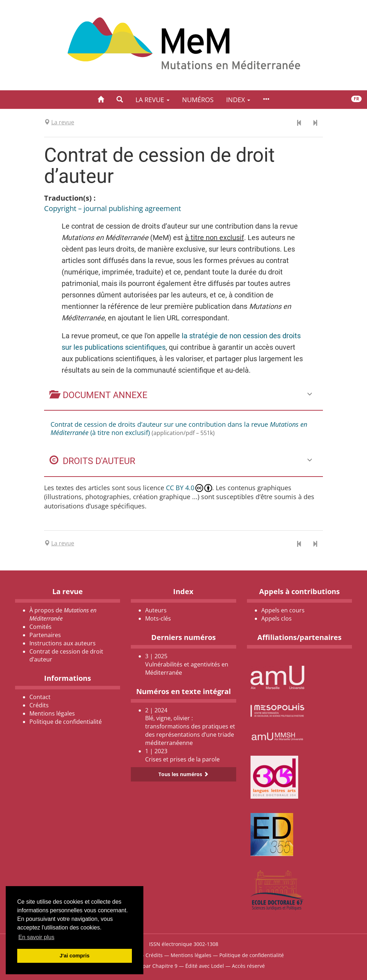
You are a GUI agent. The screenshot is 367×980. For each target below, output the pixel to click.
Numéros (198, 100)
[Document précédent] (299, 123)
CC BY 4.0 (189, 488)
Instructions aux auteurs (63, 643)
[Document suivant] (315, 123)
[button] (120, 99)
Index (238, 100)
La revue (152, 100)
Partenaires (45, 635)
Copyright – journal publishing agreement (113, 208)
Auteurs (156, 610)
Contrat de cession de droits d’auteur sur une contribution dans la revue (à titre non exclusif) (179, 428)
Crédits (39, 705)
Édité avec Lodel (205, 966)
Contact (40, 697)
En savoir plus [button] (36, 937)
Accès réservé (248, 966)
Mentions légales (52, 713)
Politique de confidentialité (66, 722)
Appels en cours (283, 610)
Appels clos (277, 618)
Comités (40, 627)
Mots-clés (158, 618)
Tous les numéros (183, 774)
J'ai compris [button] (74, 956)
